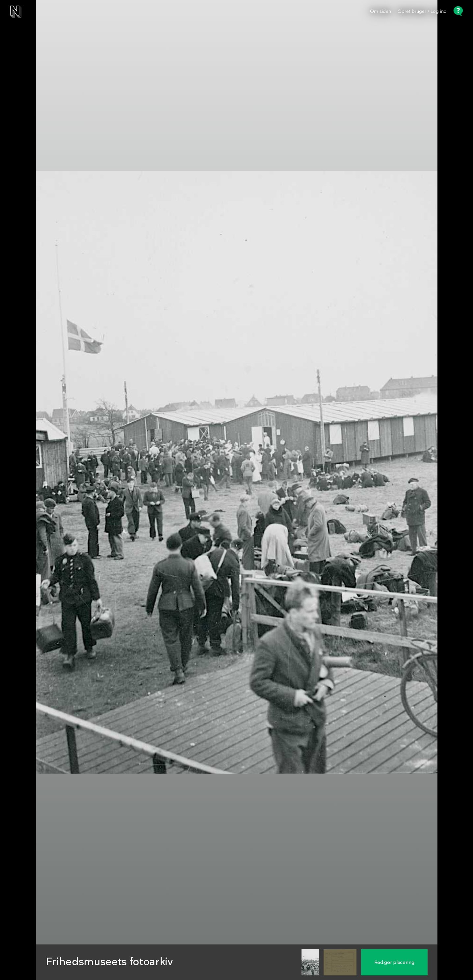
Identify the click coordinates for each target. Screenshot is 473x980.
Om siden (381, 12)
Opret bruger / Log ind (422, 12)
